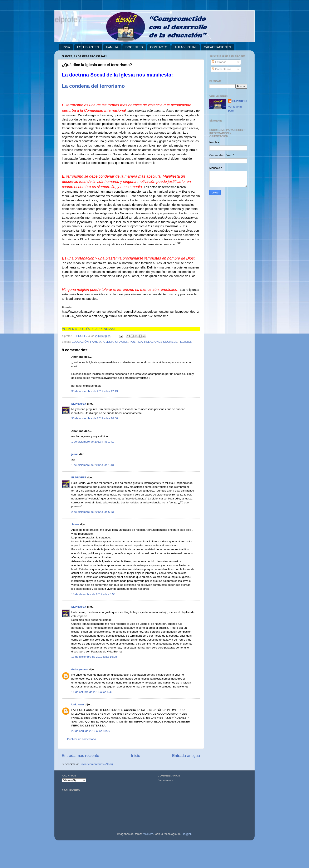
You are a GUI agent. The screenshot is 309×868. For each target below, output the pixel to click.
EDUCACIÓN (80, 342)
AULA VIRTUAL (186, 47)
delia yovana (80, 669)
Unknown (78, 704)
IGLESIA (108, 342)
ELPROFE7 (79, 404)
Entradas (219, 62)
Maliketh (148, 834)
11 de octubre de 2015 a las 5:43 (92, 692)
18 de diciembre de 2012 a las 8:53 (93, 594)
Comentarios (221, 69)
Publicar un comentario (82, 739)
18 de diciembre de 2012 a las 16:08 (94, 657)
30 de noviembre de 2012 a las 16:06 (95, 418)
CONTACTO (159, 47)
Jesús (75, 524)
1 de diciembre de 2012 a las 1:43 (92, 465)
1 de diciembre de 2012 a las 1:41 (92, 442)
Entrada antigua (186, 756)
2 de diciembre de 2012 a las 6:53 (92, 512)
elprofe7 (68, 19)
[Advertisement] (125, 856)
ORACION (122, 342)
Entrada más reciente (80, 756)
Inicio (66, 47)
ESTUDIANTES (88, 47)
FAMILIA (112, 47)
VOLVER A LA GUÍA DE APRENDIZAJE (89, 329)
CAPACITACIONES (217, 47)
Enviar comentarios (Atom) (96, 764)
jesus (75, 454)
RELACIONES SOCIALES (161, 342)
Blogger (186, 834)
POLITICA (136, 342)
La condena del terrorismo (93, 86)
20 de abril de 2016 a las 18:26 (91, 731)
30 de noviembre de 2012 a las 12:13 (95, 391)
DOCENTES (134, 47)
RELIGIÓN (186, 342)
